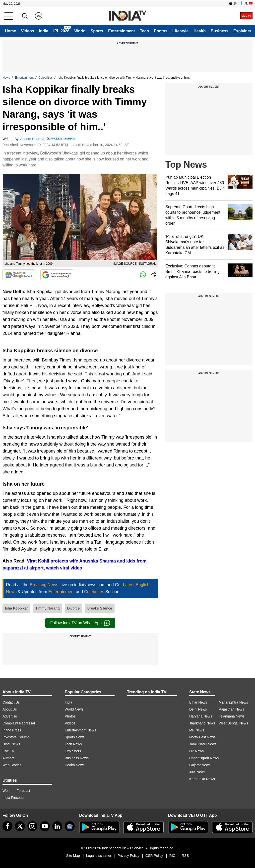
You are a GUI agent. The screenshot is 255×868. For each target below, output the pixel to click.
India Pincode (13, 798)
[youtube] (45, 826)
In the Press (12, 730)
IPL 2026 (61, 31)
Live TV (8, 751)
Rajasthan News (231, 709)
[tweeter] (20, 826)
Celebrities (46, 78)
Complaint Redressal (19, 723)
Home (10, 31)
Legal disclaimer (99, 856)
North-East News (202, 737)
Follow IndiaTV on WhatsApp (80, 623)
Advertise (10, 716)
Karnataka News (202, 779)
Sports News (75, 737)
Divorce (74, 608)
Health (200, 31)
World (80, 31)
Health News (75, 765)
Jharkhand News (202, 723)
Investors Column (16, 737)
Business (220, 31)
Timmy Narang (48, 608)
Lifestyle (180, 31)
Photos (161, 31)
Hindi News (11, 744)
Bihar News (198, 702)
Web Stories (12, 765)
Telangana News (232, 716)
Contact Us (11, 702)
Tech (144, 31)
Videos (27, 31)
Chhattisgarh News (204, 758)
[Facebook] (7, 826)
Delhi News (198, 709)
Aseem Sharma (32, 139)
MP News (197, 730)
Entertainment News (80, 730)
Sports (97, 31)
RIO (172, 856)
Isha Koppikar (16, 608)
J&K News (197, 772)
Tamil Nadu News (203, 744)
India (44, 31)
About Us (10, 709)
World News (74, 709)
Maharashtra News (233, 702)
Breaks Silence (100, 608)
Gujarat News (200, 765)
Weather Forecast (16, 791)
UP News (196, 751)
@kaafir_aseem (63, 138)
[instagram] (32, 826)
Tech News (73, 744)
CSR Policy (154, 856)
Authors (8, 758)
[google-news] (70, 826)
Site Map (73, 856)
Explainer (242, 31)
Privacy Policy (128, 856)
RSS (185, 856)
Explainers (73, 751)
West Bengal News (233, 723)
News (6, 78)
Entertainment (122, 31)
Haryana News (201, 716)
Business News (77, 758)
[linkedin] (57, 826)
